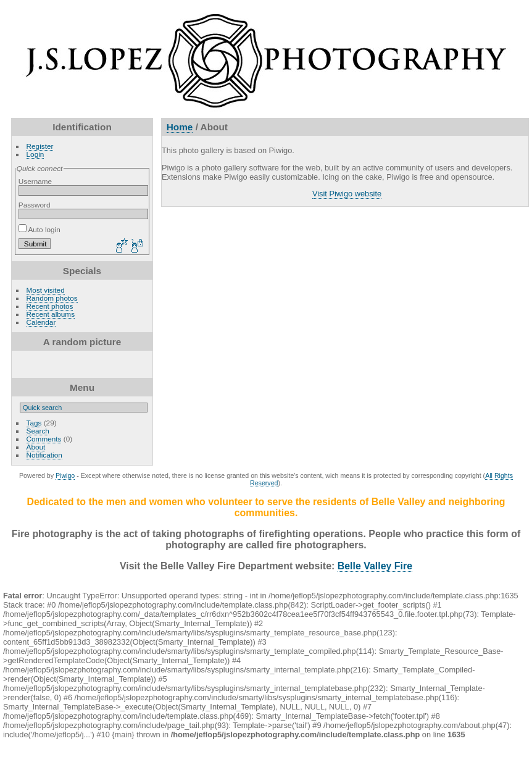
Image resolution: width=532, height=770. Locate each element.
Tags (34, 423)
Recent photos (50, 306)
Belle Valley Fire (375, 566)
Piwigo (65, 475)
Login (35, 154)
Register (40, 146)
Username (35, 181)
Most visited (46, 290)
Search (38, 431)
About (36, 447)
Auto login (39, 229)
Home (180, 127)
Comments (44, 439)
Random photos (52, 298)
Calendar (41, 322)
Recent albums (51, 314)
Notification (44, 455)
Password (35, 205)
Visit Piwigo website (347, 194)
